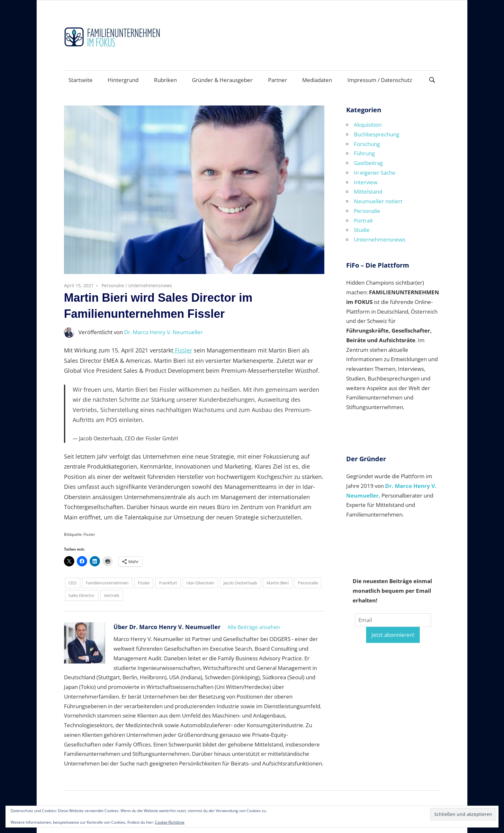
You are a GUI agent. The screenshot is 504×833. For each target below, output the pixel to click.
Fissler (144, 583)
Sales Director (81, 595)
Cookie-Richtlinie (170, 822)
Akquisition (368, 125)
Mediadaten (317, 80)
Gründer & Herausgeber (222, 80)
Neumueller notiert (378, 201)
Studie (362, 230)
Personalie (113, 285)
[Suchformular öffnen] (432, 79)
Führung (364, 153)
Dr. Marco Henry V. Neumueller (163, 332)
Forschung (367, 144)
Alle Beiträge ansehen (254, 627)
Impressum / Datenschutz (380, 80)
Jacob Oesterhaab (240, 583)
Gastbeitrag (368, 163)
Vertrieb (112, 595)
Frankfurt (168, 583)
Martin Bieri (278, 583)
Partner (278, 80)
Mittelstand (368, 192)
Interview (366, 182)
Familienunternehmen (107, 583)
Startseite (81, 80)
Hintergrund (123, 80)
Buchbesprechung (377, 134)
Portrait (363, 220)
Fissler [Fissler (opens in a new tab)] (183, 350)
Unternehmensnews (150, 285)
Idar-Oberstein (200, 583)
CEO (72, 583)
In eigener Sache (375, 173)
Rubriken (165, 80)
